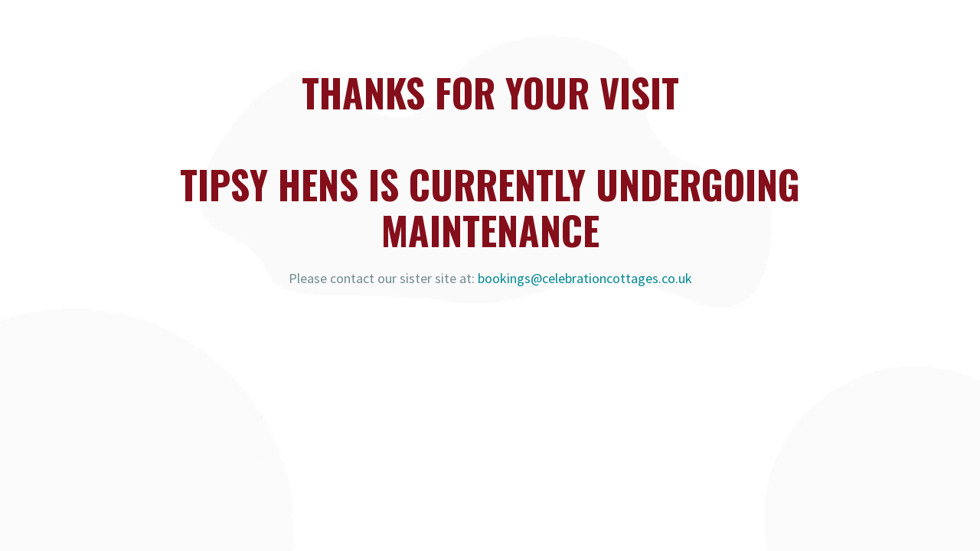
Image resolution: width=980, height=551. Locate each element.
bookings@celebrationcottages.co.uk (585, 278)
